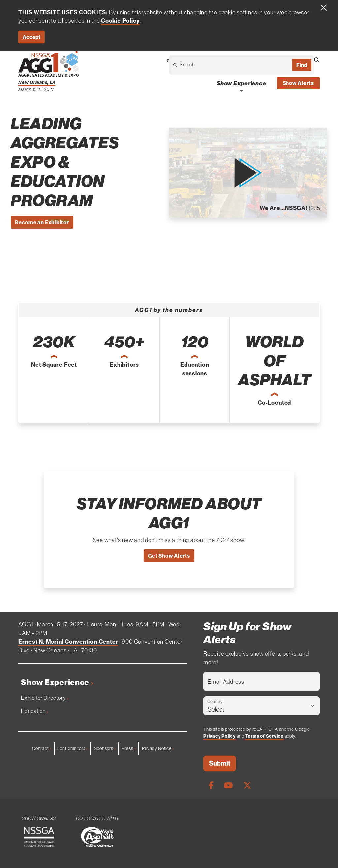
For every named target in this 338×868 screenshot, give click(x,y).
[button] (248, 173)
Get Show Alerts (169, 556)
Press (129, 748)
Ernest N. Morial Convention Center (68, 642)
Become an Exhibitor (42, 222)
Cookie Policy (120, 21)
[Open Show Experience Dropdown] (241, 90)
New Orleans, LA (37, 82)
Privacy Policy (220, 736)
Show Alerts (298, 83)
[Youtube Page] (229, 785)
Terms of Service (264, 736)
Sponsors (105, 748)
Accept (32, 37)
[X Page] (247, 785)
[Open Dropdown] (206, 67)
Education (35, 711)
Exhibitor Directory (45, 698)
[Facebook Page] (211, 785)
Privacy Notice (158, 748)
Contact (42, 748)
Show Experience (57, 682)
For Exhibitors (73, 748)
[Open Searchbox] (317, 60)
